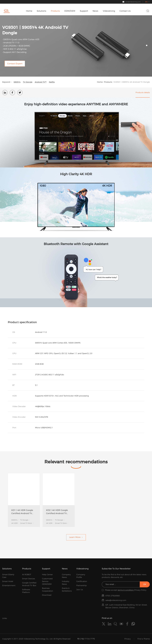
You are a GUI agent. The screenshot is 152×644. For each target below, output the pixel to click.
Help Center (47, 575)
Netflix (52, 82)
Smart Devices (29, 579)
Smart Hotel (8, 581)
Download (47, 595)
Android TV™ (41, 82)
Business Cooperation (48, 590)
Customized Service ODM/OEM (47, 581)
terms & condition (126, 590)
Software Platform (26, 591)
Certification (82, 581)
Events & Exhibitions (67, 590)
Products (108, 82)
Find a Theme (144, 639)
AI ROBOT (27, 575)
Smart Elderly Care (8, 576)
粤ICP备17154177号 (86, 639)
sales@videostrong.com (133, 2)
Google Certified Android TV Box (29, 584)
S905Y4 (17, 82)
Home (100, 82)
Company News (66, 576)
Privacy (128, 639)
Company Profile (81, 576)
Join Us (80, 590)
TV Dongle (28, 82)
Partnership (82, 585)
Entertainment (9, 585)
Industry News (66, 583)
